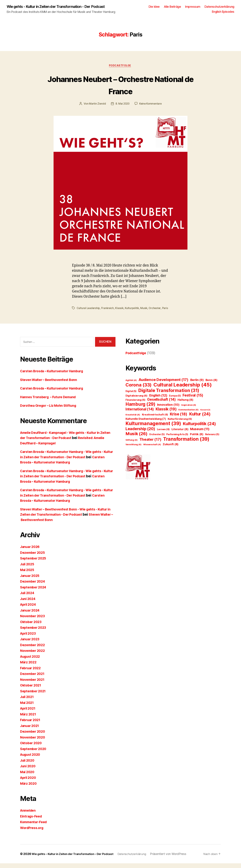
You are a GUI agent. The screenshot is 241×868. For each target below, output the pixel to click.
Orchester (157, 309)
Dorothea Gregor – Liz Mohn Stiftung (51, 410)
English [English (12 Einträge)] (158, 400)
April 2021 (29, 713)
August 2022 (31, 661)
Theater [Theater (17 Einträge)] (150, 444)
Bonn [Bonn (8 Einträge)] (211, 385)
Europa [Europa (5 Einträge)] (175, 400)
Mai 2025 (28, 574)
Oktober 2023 (32, 626)
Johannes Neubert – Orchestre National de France (121, 85)
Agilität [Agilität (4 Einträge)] (131, 385)
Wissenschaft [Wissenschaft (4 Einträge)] (152, 449)
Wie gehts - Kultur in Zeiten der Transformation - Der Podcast (62, 7)
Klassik (120, 309)
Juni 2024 (29, 603)
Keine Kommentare (151, 105)
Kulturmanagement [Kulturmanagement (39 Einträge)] (153, 428)
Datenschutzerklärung (219, 7)
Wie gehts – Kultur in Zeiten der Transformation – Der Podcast (76, 859)
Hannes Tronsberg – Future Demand (50, 402)
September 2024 (34, 592)
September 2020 (34, 753)
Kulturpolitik (133, 309)
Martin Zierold (97, 105)
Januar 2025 (31, 580)
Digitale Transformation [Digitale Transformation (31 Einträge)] (169, 395)
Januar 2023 (31, 644)
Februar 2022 (31, 673)
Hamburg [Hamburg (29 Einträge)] (140, 409)
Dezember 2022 (34, 650)
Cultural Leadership (89, 309)
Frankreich (108, 309)
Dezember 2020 (34, 736)
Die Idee (154, 7)
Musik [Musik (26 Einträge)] (136, 438)
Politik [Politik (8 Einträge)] (197, 439)
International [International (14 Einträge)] (140, 414)
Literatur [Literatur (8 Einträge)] (180, 434)
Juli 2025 (28, 569)
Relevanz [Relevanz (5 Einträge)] (212, 439)
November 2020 (34, 742)
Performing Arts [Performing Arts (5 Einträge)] (177, 439)
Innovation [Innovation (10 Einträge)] (168, 409)
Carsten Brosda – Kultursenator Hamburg (54, 376)
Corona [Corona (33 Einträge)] (139, 390)
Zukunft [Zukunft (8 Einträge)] (171, 449)
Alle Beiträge (172, 7)
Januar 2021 (30, 730)
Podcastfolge (120, 66)
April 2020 (29, 782)
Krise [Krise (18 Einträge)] (179, 419)
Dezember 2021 (33, 678)
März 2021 (29, 719)
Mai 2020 (28, 777)
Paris (80, 313)
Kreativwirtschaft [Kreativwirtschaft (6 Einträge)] (155, 419)
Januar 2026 (31, 551)
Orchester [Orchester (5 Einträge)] (157, 439)
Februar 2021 (31, 725)
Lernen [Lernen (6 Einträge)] (163, 434)
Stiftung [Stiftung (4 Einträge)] (132, 445)
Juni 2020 (29, 771)
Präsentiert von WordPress (176, 859)
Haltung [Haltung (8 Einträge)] (185, 404)
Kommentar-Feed (35, 827)
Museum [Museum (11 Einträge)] (200, 434)
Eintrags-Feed (32, 821)
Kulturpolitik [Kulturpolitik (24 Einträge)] (199, 428)
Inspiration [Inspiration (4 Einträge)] (189, 410)
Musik (146, 309)
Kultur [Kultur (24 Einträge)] (200, 419)
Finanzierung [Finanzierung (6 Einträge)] (135, 404)
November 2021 (33, 684)
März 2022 (29, 667)
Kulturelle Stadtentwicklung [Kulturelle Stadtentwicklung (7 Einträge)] (146, 424)
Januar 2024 (31, 615)
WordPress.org (33, 832)
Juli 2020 (28, 765)
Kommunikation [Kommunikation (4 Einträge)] (188, 414)
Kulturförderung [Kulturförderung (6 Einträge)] (180, 424)
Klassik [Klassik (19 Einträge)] (166, 414)
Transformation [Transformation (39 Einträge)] (186, 444)
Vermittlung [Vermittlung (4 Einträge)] (133, 449)
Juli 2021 (28, 701)
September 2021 (34, 696)
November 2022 (34, 655)
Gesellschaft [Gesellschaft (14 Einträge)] (161, 404)
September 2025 (34, 563)
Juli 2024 (28, 598)
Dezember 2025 (34, 557)
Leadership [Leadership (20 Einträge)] (140, 433)
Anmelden (29, 815)
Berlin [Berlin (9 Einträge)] (197, 385)
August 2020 (31, 759)
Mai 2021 (28, 707)
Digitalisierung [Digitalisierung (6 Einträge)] (136, 400)
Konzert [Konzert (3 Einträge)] (205, 415)
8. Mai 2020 (122, 105)
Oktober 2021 (32, 690)
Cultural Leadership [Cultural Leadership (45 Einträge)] (183, 389)
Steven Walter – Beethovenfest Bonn (51, 384)
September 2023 (34, 632)
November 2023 (34, 621)
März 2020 (29, 788)
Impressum (193, 7)
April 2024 (29, 609)
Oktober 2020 (32, 748)
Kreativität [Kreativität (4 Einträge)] (133, 419)
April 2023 (29, 638)
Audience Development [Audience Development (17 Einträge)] (164, 384)
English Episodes (223, 12)
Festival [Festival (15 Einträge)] (193, 400)
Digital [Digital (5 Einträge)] (131, 396)
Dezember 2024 (34, 586)
